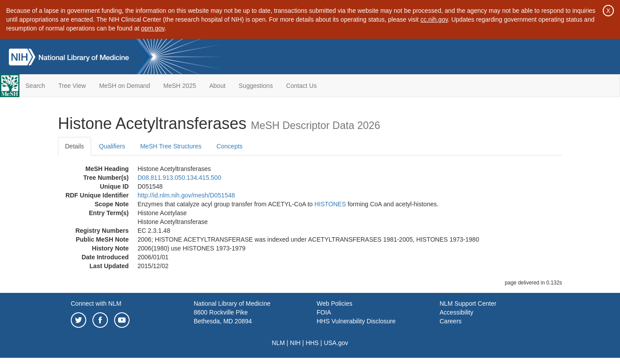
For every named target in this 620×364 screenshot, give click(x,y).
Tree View (72, 86)
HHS (312, 343)
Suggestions (256, 86)
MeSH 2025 (180, 86)
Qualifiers (112, 146)
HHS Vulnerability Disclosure (356, 321)
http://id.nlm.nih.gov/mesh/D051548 (186, 195)
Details (75, 146)
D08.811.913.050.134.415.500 (179, 178)
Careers (451, 321)
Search (35, 86)
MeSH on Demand (124, 86)
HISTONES (330, 204)
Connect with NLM (96, 303)
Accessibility (456, 312)
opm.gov (153, 28)
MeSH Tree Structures (171, 146)
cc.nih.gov (434, 19)
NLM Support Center (468, 303)
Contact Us (301, 86)
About (217, 86)
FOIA (324, 312)
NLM (279, 343)
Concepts (229, 146)
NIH (295, 343)
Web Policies (335, 303)
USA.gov (336, 343)
